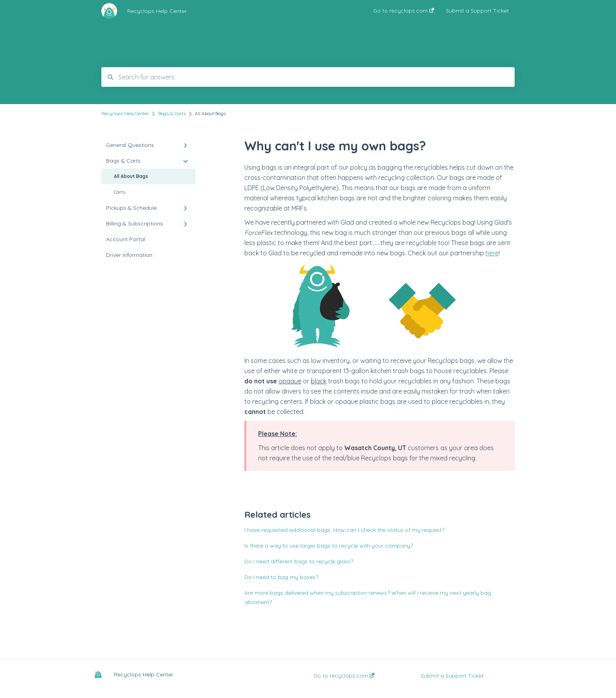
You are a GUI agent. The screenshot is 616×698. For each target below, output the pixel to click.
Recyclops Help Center (157, 11)
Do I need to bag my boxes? (281, 577)
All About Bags (131, 176)
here (492, 253)
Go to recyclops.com (344, 676)
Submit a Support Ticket (452, 676)
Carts (120, 192)
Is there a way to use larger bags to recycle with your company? (329, 546)
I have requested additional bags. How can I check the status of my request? (344, 530)
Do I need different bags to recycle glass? (299, 561)
